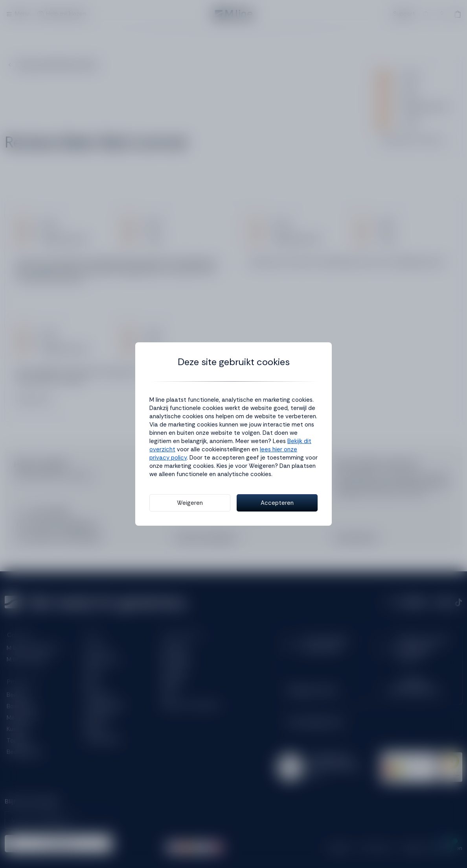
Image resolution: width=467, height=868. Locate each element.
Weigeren (190, 503)
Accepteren (277, 503)
